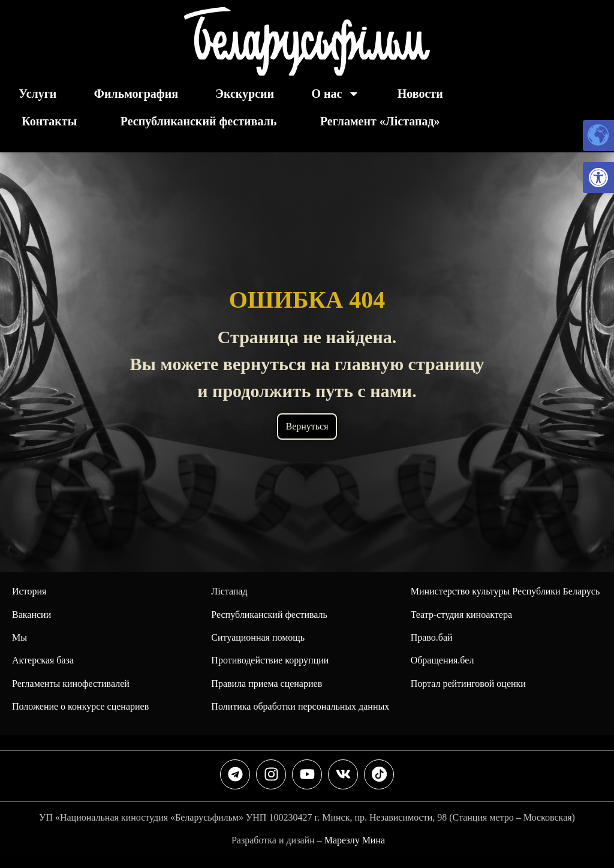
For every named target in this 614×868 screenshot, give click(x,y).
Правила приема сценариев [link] (267, 684)
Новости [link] (420, 94)
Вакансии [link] (31, 615)
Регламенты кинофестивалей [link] (71, 684)
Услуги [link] (37, 94)
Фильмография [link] (136, 94)
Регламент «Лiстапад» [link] (380, 121)
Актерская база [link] (43, 660)
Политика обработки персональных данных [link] (300, 706)
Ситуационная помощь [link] (258, 637)
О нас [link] (335, 94)
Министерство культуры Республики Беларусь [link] (505, 591)
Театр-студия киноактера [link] (461, 615)
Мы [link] (19, 637)
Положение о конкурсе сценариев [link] (80, 706)
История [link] (29, 591)
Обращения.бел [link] (443, 660)
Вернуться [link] (307, 426)
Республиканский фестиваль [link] (199, 121)
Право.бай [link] (432, 637)
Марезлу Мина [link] (355, 840)
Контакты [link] (49, 121)
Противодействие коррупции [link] (270, 660)
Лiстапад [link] (229, 591)
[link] (598, 178)
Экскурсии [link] (245, 94)
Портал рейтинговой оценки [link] (468, 684)
